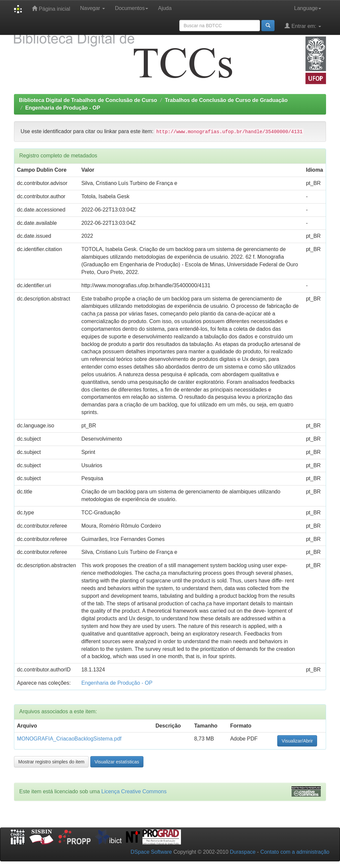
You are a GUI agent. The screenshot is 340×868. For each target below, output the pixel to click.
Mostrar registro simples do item (51, 762)
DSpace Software (151, 852)
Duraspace (243, 852)
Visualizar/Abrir (297, 741)
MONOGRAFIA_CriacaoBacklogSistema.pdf (69, 739)
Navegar (92, 8)
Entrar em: (303, 26)
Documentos (131, 8)
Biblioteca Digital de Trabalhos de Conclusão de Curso (88, 100)
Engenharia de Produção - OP (63, 108)
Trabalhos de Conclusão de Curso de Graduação (226, 100)
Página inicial (51, 8)
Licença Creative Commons (134, 791)
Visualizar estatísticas (117, 762)
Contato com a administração (295, 852)
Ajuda (165, 8)
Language (308, 8)
